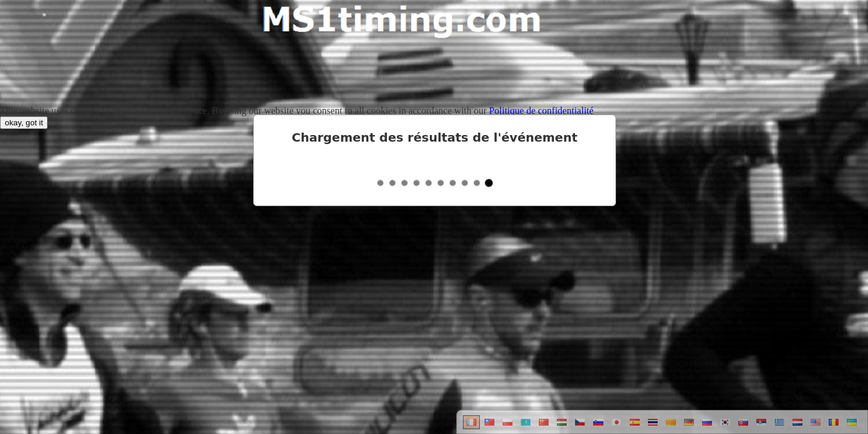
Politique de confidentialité (541, 111)
